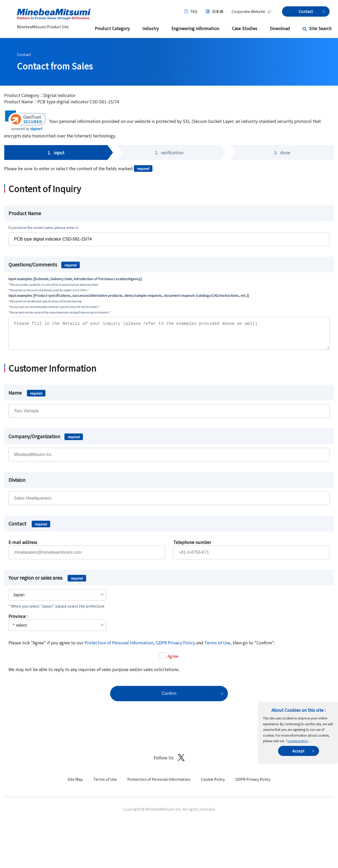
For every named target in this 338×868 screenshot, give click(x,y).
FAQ (194, 11)
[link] (25, 121)
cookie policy (297, 741)
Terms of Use (217, 648)
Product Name (25, 213)
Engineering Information (195, 28)
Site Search (320, 28)
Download (280, 28)
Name (27, 398)
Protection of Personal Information (119, 648)
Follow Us (169, 763)
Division (17, 485)
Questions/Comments (44, 264)
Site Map (75, 784)
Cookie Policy (213, 784)
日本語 (218, 11)
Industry (151, 28)
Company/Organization (46, 441)
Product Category (112, 28)
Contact (24, 54)
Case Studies (245, 28)
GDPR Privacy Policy (175, 648)
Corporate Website (252, 11)
